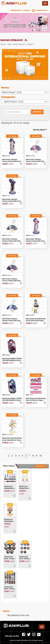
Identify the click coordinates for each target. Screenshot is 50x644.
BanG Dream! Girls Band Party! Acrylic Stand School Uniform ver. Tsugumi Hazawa (36, 320)
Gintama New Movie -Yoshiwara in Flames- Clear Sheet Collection (10, 588)
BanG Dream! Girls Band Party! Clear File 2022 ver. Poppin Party (36, 400)
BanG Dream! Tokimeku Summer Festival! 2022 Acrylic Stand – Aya (35, 240)
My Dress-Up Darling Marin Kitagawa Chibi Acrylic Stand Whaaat (9, 521)
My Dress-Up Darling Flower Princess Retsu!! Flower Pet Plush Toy (25, 488)
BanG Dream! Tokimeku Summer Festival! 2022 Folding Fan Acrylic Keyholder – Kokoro (12, 240)
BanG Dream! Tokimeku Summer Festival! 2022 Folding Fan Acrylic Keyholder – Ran (12, 280)
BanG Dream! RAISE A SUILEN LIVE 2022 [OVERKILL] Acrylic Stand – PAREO (12, 360)
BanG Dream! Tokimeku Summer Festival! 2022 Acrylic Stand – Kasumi (12, 161)
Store (3, 44)
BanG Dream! (19, 44)
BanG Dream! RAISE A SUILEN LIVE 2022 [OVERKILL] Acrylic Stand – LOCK (12, 400)
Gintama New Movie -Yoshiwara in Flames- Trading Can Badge (25, 558)
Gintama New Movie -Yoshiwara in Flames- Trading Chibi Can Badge (10, 558)
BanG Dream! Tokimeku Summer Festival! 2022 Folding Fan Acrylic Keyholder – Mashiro (12, 320)
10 (41, 456)
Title (9, 44)
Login (26, 10)
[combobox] (25, 92)
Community (42, 10)
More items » (41, 466)
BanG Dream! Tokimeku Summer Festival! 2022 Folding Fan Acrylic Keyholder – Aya (36, 161)
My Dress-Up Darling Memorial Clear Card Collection (10, 488)
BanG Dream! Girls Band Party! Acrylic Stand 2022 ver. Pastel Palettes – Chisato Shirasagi (12, 439)
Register (16, 10)
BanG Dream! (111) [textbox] (24, 92)
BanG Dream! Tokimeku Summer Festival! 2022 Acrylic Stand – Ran (12, 200)
